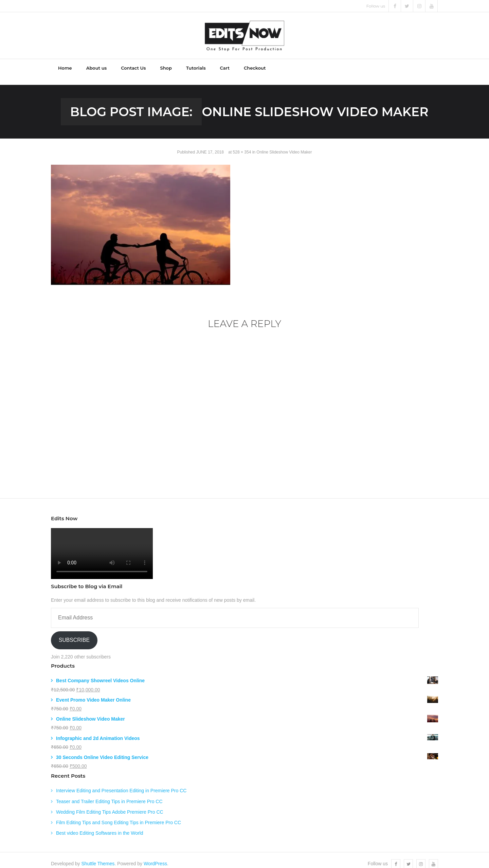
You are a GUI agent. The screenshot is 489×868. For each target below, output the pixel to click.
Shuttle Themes (98, 856)
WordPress (155, 856)
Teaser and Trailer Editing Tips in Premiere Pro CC (109, 794)
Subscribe (74, 633)
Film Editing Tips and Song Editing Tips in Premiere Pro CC (119, 815)
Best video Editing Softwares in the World (100, 826)
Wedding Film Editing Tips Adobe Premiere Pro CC (110, 804)
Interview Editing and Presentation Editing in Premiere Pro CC (121, 783)
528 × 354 (242, 145)
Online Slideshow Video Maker (284, 145)
